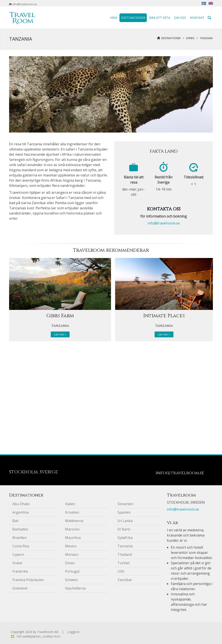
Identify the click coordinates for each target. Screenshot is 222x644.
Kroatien (72, 512)
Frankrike (20, 571)
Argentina (20, 512)
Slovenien (125, 504)
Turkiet (124, 563)
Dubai (17, 563)
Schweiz (71, 580)
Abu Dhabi (21, 504)
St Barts (124, 529)
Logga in (73, 632)
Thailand (125, 554)
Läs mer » (60, 334)
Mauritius (73, 538)
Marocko (72, 529)
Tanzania (206, 38)
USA (121, 571)
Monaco (72, 554)
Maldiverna (74, 521)
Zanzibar (125, 580)
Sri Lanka (125, 521)
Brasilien (20, 538)
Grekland (20, 588)
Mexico (71, 546)
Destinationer (171, 38)
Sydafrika (125, 538)
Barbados (20, 529)
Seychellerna (75, 588)
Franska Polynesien (28, 580)
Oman (70, 563)
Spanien (124, 512)
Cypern (18, 554)
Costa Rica (21, 546)
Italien (70, 504)
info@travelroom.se (164, 223)
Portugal (72, 571)
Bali (15, 521)
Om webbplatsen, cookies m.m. (39, 636)
